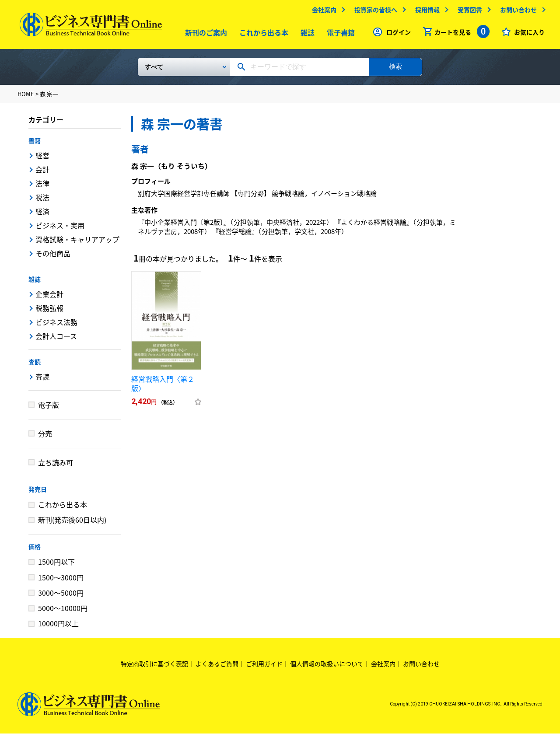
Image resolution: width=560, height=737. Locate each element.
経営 (42, 159)
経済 (42, 215)
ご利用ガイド (264, 667)
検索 (395, 70)
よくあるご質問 (217, 667)
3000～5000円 (61, 596)
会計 (42, 173)
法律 (42, 187)
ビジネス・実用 (60, 229)
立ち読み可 (56, 466)
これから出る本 (262, 35)
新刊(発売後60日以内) (72, 523)
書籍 (35, 144)
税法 (42, 201)
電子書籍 (339, 35)
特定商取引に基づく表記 (154, 667)
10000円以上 (58, 627)
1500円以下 (56, 565)
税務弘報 (49, 311)
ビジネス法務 (56, 325)
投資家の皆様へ (374, 12)
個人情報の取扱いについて (327, 667)
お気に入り (527, 34)
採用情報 (425, 12)
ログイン (396, 34)
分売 (45, 437)
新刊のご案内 (204, 35)
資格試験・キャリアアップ (77, 243)
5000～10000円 (63, 611)
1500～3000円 (61, 581)
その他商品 (53, 257)
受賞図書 (468, 12)
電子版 (49, 408)
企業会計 (49, 297)
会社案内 (322, 12)
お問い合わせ (516, 12)
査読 (35, 365)
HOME (26, 97)
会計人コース (56, 339)
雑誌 (306, 35)
